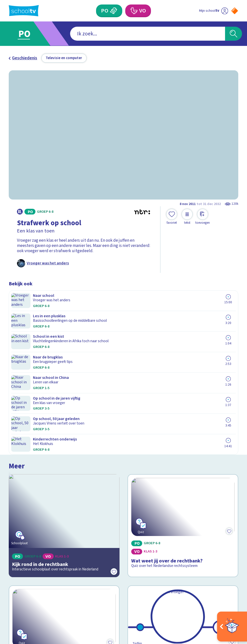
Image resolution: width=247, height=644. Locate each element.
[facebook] (11, 591)
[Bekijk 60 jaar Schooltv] (183, 410)
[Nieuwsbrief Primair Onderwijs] (181, 527)
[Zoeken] (234, 34)
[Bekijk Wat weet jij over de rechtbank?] (183, 335)
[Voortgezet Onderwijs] (134, 11)
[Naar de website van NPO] (235, 11)
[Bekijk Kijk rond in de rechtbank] (64, 335)
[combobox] (115, 34)
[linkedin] (33, 591)
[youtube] (44, 591)
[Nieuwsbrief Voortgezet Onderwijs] (181, 545)
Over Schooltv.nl (28, 516)
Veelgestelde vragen (32, 508)
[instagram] (22, 591)
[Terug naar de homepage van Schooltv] (24, 11)
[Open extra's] (232, 627)
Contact (18, 501)
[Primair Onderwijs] (114, 11)
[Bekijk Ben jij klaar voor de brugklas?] (64, 410)
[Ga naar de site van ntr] (231, 606)
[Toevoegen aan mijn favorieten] (172, 217)
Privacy (17, 523)
